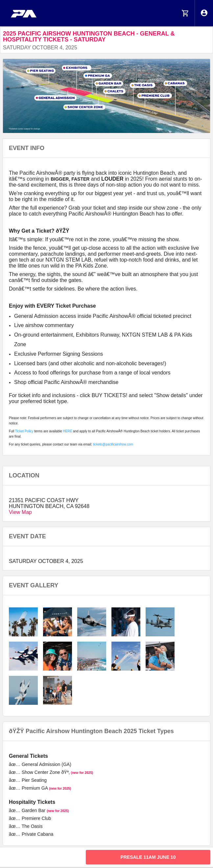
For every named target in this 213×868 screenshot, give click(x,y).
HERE (68, 431)
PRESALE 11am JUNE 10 (148, 857)
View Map (20, 512)
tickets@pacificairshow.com (113, 444)
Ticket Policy (24, 431)
